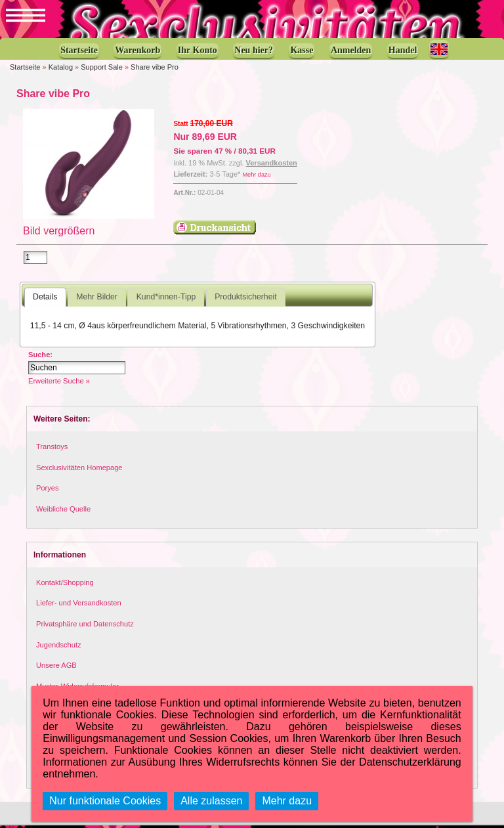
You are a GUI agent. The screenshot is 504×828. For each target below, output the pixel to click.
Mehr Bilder (96, 299)
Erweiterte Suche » (59, 383)
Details (45, 299)
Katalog (61, 68)
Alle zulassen (211, 801)
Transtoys (52, 449)
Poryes (48, 490)
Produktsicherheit (245, 299)
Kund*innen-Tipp (166, 299)
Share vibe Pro (155, 68)
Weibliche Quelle (63, 512)
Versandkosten (272, 164)
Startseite (25, 68)
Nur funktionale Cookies (105, 801)
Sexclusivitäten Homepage (79, 469)
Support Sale (102, 68)
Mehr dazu (256, 175)
